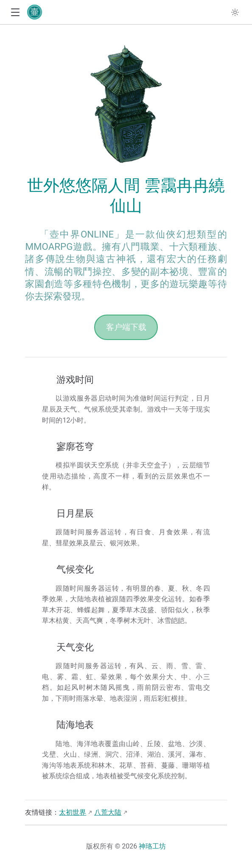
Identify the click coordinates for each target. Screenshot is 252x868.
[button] (15, 12)
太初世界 (73, 812)
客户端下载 (126, 327)
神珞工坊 (152, 846)
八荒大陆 (108, 812)
